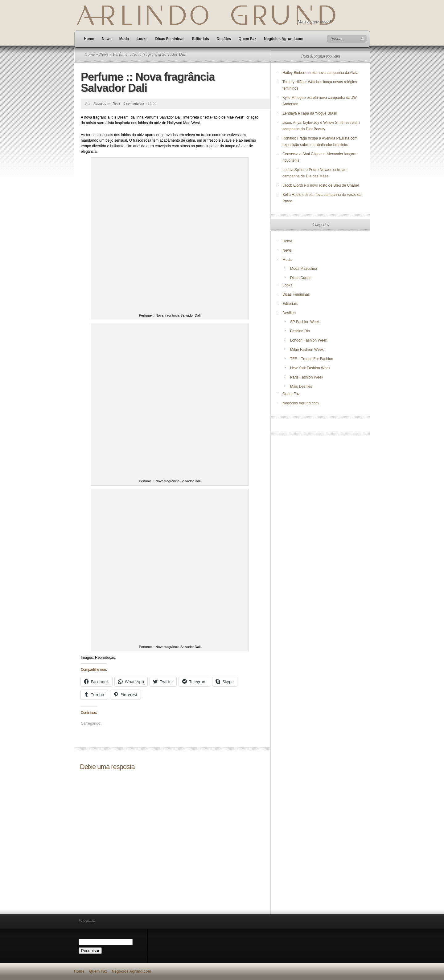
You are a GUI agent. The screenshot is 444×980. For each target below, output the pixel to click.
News (107, 39)
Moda (124, 39)
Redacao (100, 103)
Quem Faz (247, 39)
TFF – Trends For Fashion (312, 359)
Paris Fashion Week (307, 377)
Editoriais (201, 39)
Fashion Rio (300, 331)
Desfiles (224, 39)
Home (89, 39)
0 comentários (134, 103)
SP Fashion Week (305, 322)
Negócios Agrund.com (284, 39)
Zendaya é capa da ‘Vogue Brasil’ (310, 113)
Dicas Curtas (301, 278)
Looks (142, 39)
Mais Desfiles (301, 387)
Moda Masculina (304, 269)
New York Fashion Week (310, 368)
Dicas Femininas (170, 39)
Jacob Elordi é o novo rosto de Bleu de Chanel (321, 185)
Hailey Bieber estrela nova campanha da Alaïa (320, 73)
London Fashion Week (309, 340)
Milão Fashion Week (307, 350)
